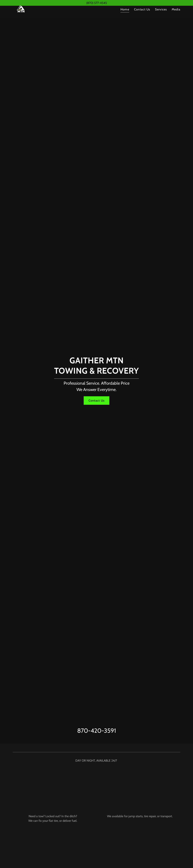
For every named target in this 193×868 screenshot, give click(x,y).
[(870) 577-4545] (96, 3)
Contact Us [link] (142, 15)
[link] (21, 15)
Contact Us (97, 401)
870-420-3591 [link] (97, 731)
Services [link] (161, 15)
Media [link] (176, 15)
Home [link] (125, 15)
